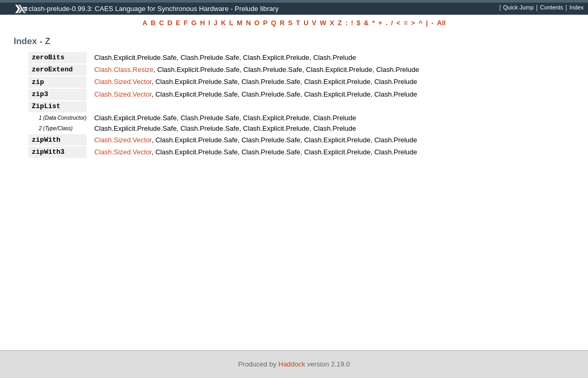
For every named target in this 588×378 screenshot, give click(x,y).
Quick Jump (518, 8)
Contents (552, 8)
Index (577, 8)
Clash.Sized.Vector (123, 82)
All (441, 23)
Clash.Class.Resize (124, 70)
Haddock (292, 364)
